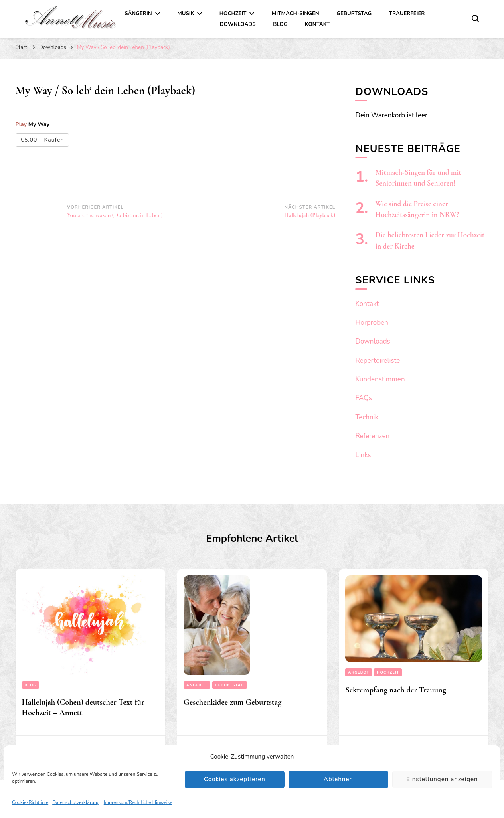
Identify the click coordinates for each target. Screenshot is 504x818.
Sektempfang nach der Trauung (396, 690)
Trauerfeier (407, 14)
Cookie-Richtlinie (30, 802)
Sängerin (138, 14)
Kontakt (317, 24)
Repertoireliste (378, 361)
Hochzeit (233, 14)
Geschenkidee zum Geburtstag (233, 702)
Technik (367, 417)
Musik (186, 14)
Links (363, 455)
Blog (280, 24)
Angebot (197, 685)
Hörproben (372, 323)
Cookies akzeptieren (235, 779)
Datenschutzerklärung (76, 802)
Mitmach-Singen (295, 14)
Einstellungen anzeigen (442, 779)
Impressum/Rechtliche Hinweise (138, 802)
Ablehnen (338, 779)
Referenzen (372, 436)
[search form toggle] (475, 18)
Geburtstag (354, 14)
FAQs (364, 398)
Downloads (237, 24)
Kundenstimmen (380, 379)
